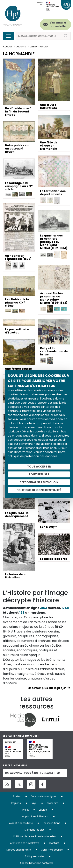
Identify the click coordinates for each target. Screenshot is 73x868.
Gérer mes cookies (52, 850)
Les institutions (51, 823)
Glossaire (52, 803)
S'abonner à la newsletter (58, 24)
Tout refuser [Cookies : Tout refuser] (39, 474)
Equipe (43, 810)
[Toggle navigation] (8, 36)
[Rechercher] (38, 36)
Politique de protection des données (35, 836)
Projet (26, 810)
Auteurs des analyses (44, 796)
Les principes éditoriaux (35, 816)
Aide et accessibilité (21, 823)
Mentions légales (35, 830)
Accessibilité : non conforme (37, 863)
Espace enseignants (19, 850)
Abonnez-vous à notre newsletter (33, 773)
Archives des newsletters (25, 843)
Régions (16, 803)
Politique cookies (35, 856)
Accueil (8, 47)
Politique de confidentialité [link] (39, 490)
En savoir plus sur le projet (47, 688)
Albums (21, 47)
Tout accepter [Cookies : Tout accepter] (39, 467)
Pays (34, 803)
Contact (54, 843)
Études (17, 796)
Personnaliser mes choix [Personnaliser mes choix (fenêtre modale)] (39, 482)
